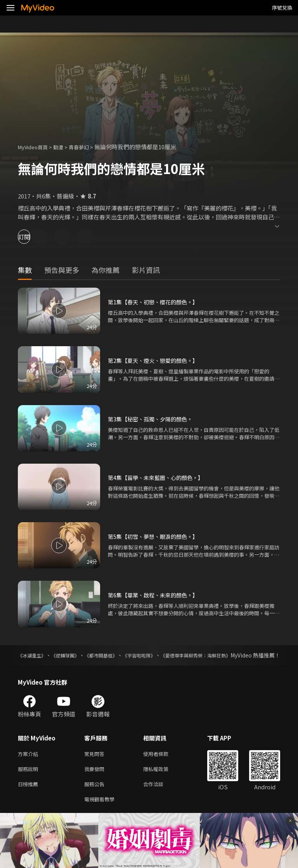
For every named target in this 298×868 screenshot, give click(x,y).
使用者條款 (162, 762)
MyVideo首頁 (36, 147)
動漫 (64, 147)
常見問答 (96, 762)
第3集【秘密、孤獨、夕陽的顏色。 (153, 419)
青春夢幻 (87, 147)
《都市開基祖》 (122, 655)
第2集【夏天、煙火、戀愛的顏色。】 (156, 360)
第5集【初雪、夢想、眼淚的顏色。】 (156, 536)
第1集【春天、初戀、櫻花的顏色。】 (156, 302)
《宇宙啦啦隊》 (170, 655)
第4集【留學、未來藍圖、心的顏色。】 (159, 477)
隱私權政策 (162, 779)
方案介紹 (29, 762)
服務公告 (96, 795)
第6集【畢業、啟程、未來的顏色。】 (156, 595)
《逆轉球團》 (77, 655)
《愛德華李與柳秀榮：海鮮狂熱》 (239, 655)
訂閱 (33, 237)
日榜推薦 (29, 795)
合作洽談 (159, 795)
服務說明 (29, 779)
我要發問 (96, 779)
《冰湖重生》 (34, 655)
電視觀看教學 (102, 811)
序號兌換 (282, 8)
